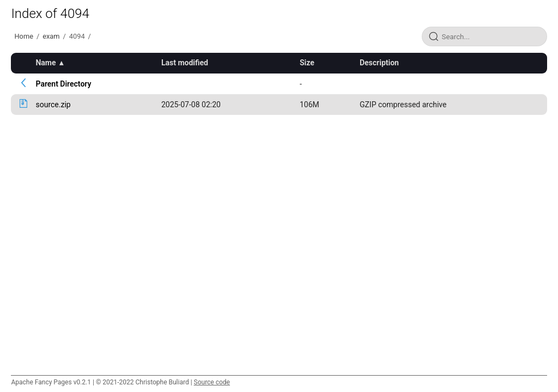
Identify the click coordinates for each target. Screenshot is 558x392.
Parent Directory (63, 84)
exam (51, 36)
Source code (212, 382)
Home (23, 36)
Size (307, 63)
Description (379, 63)
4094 (77, 36)
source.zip (53, 105)
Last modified (185, 63)
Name (46, 63)
